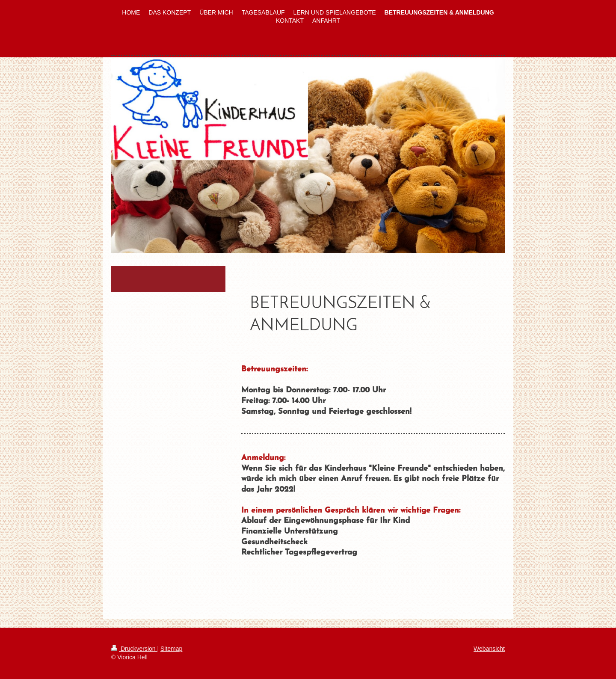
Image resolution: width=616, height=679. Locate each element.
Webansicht (489, 649)
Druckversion (134, 649)
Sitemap (171, 649)
